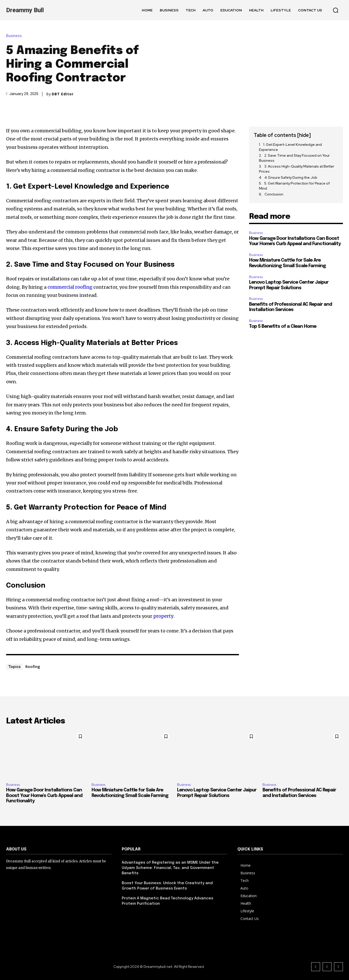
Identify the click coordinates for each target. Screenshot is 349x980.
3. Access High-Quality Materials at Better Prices (297, 169)
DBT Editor (63, 94)
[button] (336, 10)
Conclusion (274, 194)
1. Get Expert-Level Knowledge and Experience (290, 147)
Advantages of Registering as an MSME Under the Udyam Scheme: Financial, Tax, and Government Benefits (170, 868)
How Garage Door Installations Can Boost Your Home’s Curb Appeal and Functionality (44, 796)
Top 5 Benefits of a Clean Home (283, 326)
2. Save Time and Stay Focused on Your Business (294, 158)
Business (15, 36)
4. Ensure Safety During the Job (291, 177)
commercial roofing (70, 287)
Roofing (33, 666)
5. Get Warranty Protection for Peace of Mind (294, 186)
